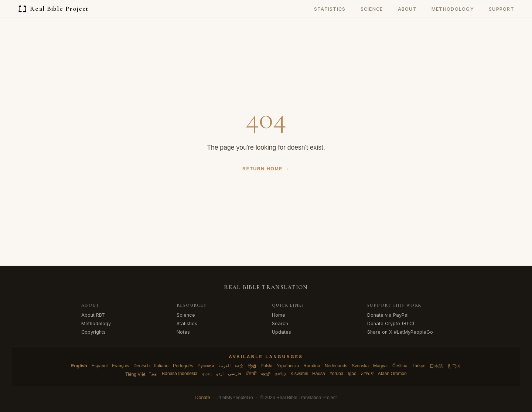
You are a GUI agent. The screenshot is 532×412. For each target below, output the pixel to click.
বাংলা (207, 374)
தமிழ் (280, 374)
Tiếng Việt (135, 374)
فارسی (235, 374)
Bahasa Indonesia (180, 374)
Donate (203, 398)
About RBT (93, 315)
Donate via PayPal (388, 315)
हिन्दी (252, 367)
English (79, 366)
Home (279, 315)
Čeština (400, 366)
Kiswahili (299, 374)
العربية (224, 366)
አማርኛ (367, 374)
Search (280, 324)
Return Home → (266, 169)
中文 (239, 366)
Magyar (381, 366)
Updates (282, 332)
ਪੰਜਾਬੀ (251, 374)
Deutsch (141, 366)
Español (100, 366)
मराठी (266, 374)
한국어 (454, 366)
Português (183, 366)
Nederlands (336, 366)
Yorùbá (337, 374)
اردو (220, 374)
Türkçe (419, 366)
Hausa (319, 374)
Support (502, 9)
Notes (183, 332)
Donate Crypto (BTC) (391, 324)
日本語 (436, 366)
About (407, 9)
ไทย (154, 375)
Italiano (161, 366)
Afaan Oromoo (392, 374)
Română (312, 366)
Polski (266, 366)
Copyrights (93, 332)
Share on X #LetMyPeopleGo (400, 332)
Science (372, 9)
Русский (206, 366)
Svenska (360, 366)
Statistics (330, 9)
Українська (288, 366)
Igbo (352, 374)
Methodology (453, 9)
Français (120, 366)
